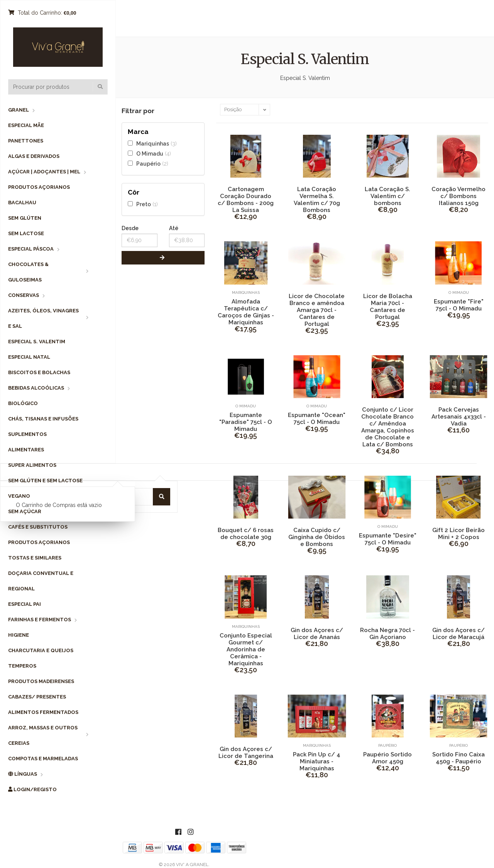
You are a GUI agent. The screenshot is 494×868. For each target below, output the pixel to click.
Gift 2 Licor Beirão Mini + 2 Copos (458, 534)
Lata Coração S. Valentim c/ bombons (387, 196)
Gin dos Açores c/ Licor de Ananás (317, 634)
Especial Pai (25, 604)
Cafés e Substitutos (38, 527)
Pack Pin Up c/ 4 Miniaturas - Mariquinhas (317, 761)
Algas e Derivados (34, 156)
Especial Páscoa (31, 249)
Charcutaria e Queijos (41, 650)
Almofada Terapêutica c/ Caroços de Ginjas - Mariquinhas (246, 312)
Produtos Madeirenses (41, 681)
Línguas (23, 774)
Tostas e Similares (35, 558)
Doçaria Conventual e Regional (41, 581)
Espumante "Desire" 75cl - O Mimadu (388, 539)
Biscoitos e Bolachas (39, 372)
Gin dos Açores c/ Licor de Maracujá (458, 634)
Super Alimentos (32, 465)
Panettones (26, 141)
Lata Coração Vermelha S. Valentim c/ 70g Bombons (317, 200)
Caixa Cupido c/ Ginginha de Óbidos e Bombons (317, 537)
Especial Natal (29, 357)
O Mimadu (150, 153)
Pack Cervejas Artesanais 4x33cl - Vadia (459, 417)
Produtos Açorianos (39, 187)
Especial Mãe (26, 125)
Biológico (23, 403)
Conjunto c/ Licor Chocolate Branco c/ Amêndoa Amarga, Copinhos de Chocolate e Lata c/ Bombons (388, 427)
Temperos (22, 666)
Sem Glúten (25, 218)
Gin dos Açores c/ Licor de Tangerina (246, 753)
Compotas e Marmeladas (43, 759)
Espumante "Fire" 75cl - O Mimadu (459, 305)
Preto (144, 204)
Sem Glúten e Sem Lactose (45, 481)
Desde (130, 228)
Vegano (19, 496)
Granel (19, 110)
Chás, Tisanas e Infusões (43, 419)
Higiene (19, 635)
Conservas (24, 295)
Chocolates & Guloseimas (28, 272)
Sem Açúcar (25, 511)
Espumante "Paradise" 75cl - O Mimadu (246, 422)
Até (174, 228)
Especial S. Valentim (37, 342)
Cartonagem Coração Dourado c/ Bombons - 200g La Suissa (246, 200)
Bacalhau (22, 203)
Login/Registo (32, 789)
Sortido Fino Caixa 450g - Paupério (458, 758)
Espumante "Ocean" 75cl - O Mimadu (317, 419)
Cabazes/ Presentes (37, 697)
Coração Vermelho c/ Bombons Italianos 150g (458, 196)
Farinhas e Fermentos (40, 620)
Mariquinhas (153, 143)
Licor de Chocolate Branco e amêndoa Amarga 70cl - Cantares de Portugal (317, 310)
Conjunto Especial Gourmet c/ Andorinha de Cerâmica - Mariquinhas (246, 649)
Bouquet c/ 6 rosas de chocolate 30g (246, 534)
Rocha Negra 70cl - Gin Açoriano (387, 634)
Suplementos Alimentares (27, 442)
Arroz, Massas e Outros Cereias (43, 735)
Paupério (148, 164)
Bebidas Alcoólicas (36, 388)
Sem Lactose (26, 233)
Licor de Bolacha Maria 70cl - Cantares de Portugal (388, 307)
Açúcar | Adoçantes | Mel (44, 172)
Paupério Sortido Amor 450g (387, 758)
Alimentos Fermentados (43, 712)
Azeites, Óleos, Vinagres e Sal (43, 318)
